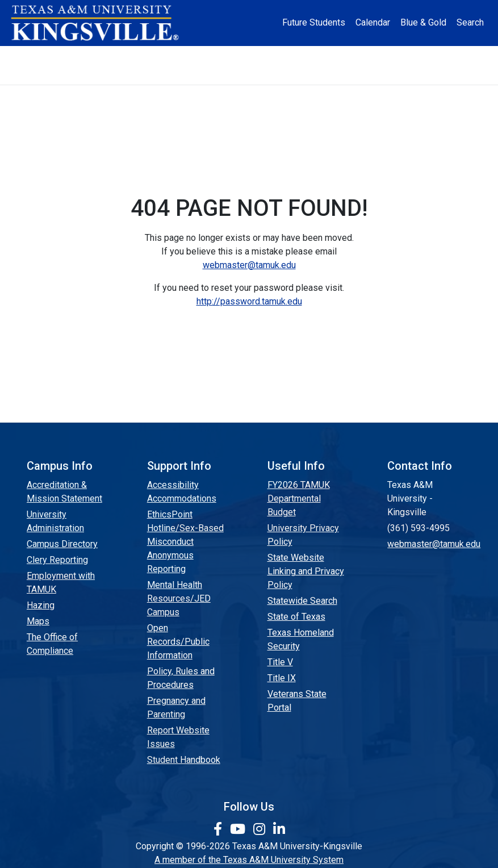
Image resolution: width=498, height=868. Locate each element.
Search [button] (470, 22)
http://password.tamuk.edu (249, 301)
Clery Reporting (57, 560)
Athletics (419, 56)
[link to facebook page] (219, 829)
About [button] (74, 56)
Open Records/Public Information (178, 642)
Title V (280, 662)
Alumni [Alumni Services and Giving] (370, 56)
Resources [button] (313, 56)
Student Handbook (184, 760)
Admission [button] (129, 56)
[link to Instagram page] (261, 829)
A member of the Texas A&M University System (249, 860)
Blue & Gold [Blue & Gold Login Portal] (423, 22)
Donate (249, 75)
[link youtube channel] (239, 829)
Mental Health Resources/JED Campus (179, 598)
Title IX (282, 678)
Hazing (41, 605)
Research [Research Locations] (256, 56)
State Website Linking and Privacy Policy (306, 571)
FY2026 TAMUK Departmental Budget (299, 498)
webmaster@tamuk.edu (249, 265)
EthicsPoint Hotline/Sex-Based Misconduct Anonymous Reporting (185, 542)
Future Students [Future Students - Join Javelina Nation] (314, 22)
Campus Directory (62, 544)
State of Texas (296, 617)
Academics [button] (193, 56)
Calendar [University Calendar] (373, 22)
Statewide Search (302, 601)
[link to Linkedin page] (279, 829)
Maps (38, 621)
